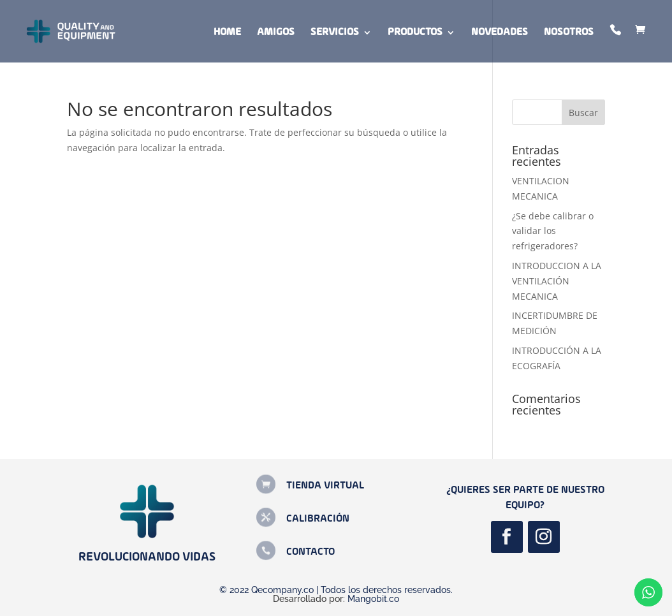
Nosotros (569, 33)
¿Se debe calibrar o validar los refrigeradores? (553, 231)
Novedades (500, 33)
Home (227, 33)
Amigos (276, 33)
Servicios (335, 33)
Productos (415, 33)
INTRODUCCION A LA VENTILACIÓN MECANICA (557, 281)
